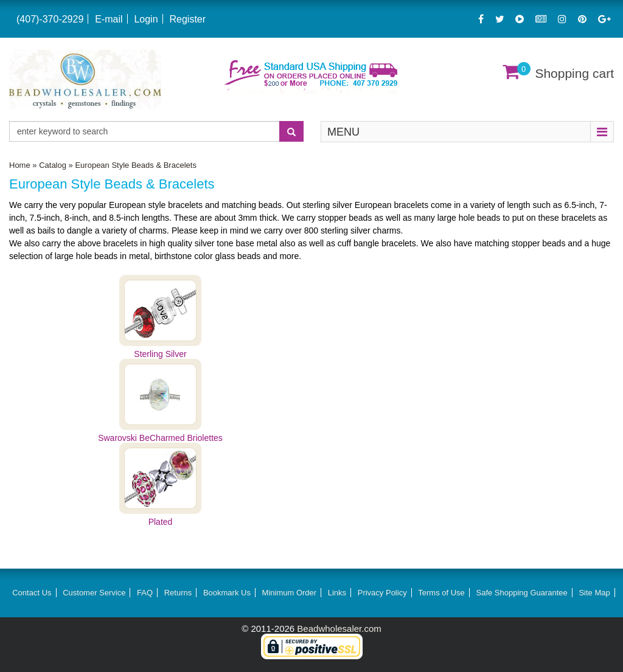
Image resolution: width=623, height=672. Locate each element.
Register (187, 19)
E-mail (109, 19)
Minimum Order (290, 593)
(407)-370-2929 (50, 19)
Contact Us (32, 593)
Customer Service (94, 593)
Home (20, 165)
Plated (161, 522)
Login (146, 19)
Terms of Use (441, 593)
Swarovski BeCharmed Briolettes (160, 438)
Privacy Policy (382, 593)
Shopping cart (574, 73)
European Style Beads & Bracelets (135, 165)
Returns (178, 593)
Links (337, 593)
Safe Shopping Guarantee (521, 593)
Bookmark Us (227, 593)
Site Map (594, 593)
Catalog (53, 165)
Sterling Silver (160, 354)
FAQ (145, 593)
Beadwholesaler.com (339, 629)
